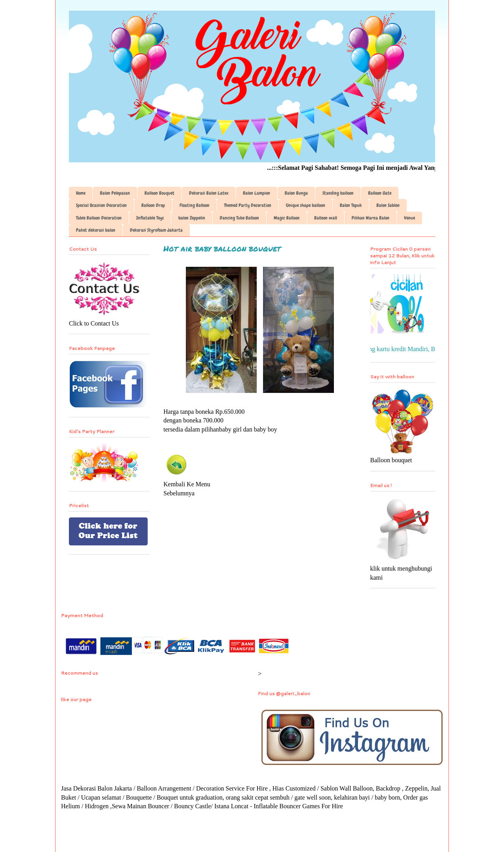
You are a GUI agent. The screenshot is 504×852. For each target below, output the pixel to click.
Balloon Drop (153, 205)
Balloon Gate (380, 193)
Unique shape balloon (306, 205)
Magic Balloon (287, 218)
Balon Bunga (296, 193)
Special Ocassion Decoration (101, 205)
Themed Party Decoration (248, 205)
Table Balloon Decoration (99, 218)
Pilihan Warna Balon (371, 218)
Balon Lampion (257, 193)
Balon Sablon (388, 205)
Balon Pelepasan (115, 193)
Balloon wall (326, 218)
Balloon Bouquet (159, 193)
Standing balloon (338, 193)
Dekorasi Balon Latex (209, 193)
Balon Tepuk (351, 205)
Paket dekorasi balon (96, 230)
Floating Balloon (195, 205)
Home (81, 193)
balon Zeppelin (192, 218)
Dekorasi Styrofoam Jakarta (156, 230)
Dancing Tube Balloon (239, 218)
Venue (409, 218)
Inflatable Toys (150, 218)
